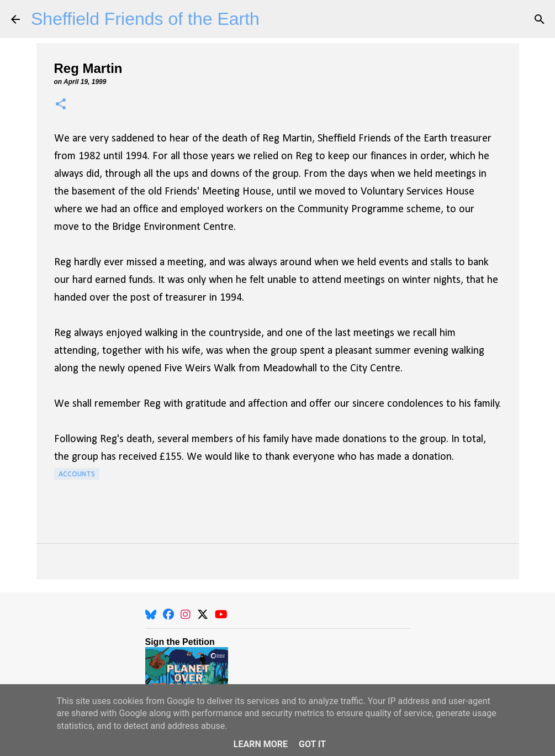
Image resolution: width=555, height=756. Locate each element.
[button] (61, 105)
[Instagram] (186, 615)
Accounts (77, 474)
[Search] (540, 19)
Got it (312, 744)
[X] (203, 615)
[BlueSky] (151, 615)
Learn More (261, 744)
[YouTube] (221, 615)
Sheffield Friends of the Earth (145, 19)
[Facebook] (168, 615)
